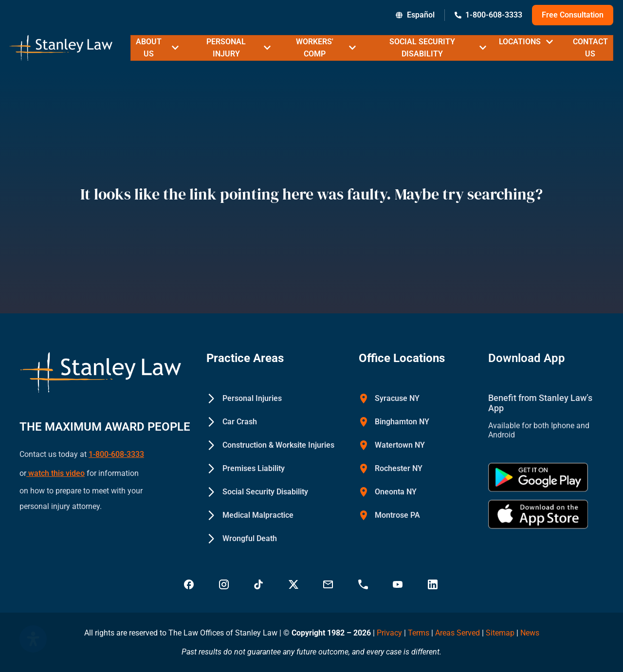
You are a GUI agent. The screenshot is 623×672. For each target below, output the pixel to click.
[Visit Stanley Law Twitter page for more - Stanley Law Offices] (294, 584)
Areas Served (458, 633)
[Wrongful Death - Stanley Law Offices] (242, 539)
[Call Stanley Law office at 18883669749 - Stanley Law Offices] (364, 584)
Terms (419, 633)
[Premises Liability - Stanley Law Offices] (246, 469)
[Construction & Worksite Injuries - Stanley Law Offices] (270, 445)
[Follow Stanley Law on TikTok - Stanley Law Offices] (259, 584)
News (530, 633)
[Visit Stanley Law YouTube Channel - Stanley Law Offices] (399, 584)
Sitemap (500, 633)
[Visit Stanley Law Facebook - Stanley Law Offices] (190, 584)
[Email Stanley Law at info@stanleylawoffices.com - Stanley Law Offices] (329, 584)
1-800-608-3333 (116, 453)
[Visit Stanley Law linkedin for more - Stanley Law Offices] (434, 584)
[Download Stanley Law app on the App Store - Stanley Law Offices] (538, 514)
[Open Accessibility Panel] (33, 639)
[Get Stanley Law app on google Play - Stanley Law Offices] (538, 477)
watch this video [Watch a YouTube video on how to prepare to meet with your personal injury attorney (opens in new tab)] (55, 468)
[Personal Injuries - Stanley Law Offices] (244, 399)
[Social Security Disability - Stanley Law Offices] (257, 492)
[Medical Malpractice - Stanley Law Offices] (250, 515)
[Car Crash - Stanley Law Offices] (232, 422)
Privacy (389, 633)
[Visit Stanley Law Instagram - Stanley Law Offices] (225, 584)
